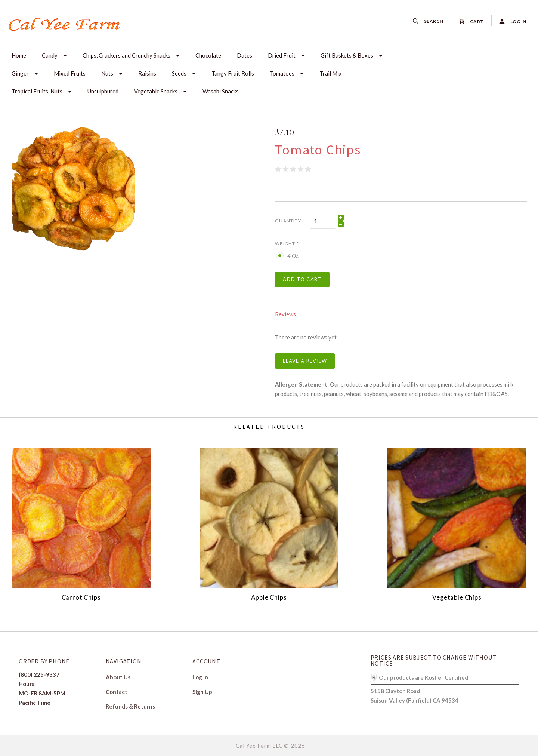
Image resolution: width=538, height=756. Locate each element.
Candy (50, 55)
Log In (200, 677)
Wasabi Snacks (221, 91)
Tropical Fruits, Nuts (37, 91)
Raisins (147, 73)
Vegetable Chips (457, 597)
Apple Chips (269, 597)
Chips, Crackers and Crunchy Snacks (126, 55)
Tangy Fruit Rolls (233, 73)
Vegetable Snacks (156, 91)
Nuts (107, 73)
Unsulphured (103, 91)
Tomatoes (282, 73)
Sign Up (202, 692)
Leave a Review (305, 361)
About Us (118, 677)
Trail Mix (331, 73)
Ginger (20, 73)
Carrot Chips (81, 597)
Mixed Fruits (70, 73)
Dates (245, 55)
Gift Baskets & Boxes (347, 55)
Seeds (179, 73)
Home (19, 55)
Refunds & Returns (130, 706)
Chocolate (208, 55)
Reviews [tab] (285, 314)
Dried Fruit (282, 55)
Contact (117, 692)
